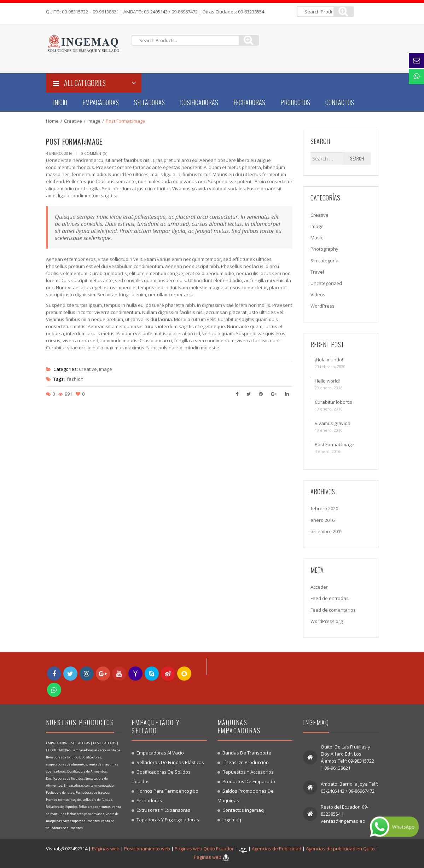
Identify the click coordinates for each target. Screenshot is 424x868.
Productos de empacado (249, 781)
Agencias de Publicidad (277, 849)
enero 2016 (323, 520)
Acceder (319, 587)
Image (94, 121)
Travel (317, 272)
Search (357, 158)
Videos (318, 295)
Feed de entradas (330, 598)
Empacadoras (101, 102)
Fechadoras (249, 102)
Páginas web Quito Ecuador (204, 849)
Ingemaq (232, 820)
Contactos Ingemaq (243, 810)
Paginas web (208, 857)
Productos (295, 102)
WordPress (323, 306)
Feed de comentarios (333, 610)
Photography (324, 249)
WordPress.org (327, 621)
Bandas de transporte (247, 753)
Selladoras (149, 102)
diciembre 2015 (327, 531)
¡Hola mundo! (329, 360)
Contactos (340, 102)
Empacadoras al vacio (160, 753)
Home (52, 121)
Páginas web (106, 849)
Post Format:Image (335, 444)
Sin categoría (324, 261)
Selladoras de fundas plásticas (170, 762)
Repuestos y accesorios (248, 772)
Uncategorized (326, 283)
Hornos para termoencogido (167, 791)
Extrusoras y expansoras (163, 810)
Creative (73, 121)
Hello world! (327, 381)
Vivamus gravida (333, 423)
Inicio (60, 102)
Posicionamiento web (147, 849)
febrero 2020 (324, 508)
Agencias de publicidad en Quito (340, 849)
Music (317, 238)
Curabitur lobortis (333, 402)
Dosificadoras (199, 102)
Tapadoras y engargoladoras (168, 820)
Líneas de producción (246, 762)
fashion (75, 379)
